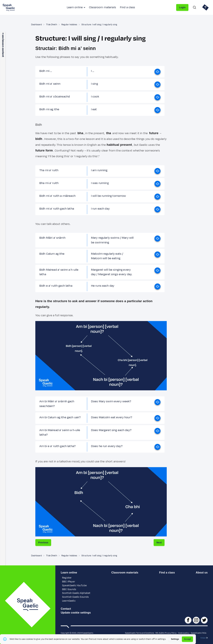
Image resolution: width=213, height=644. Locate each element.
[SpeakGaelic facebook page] (188, 620)
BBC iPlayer (69, 582)
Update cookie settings (76, 613)
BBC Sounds (69, 589)
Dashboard (36, 25)
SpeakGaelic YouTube (74, 586)
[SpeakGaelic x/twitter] (204, 620)
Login (182, 7)
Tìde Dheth (51, 25)
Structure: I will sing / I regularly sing (99, 25)
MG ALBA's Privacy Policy (166, 633)
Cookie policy (184, 633)
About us (202, 573)
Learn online (75, 7)
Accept (188, 639)
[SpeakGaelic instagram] (196, 620)
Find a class (128, 7)
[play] (157, 72)
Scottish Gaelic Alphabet (76, 593)
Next (159, 543)
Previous (43, 543)
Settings (175, 639)
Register (67, 578)
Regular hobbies (69, 25)
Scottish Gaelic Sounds (75, 597)
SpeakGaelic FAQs (199, 633)
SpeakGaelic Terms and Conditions (140, 633)
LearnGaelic (69, 601)
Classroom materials (102, 7)
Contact (66, 609)
